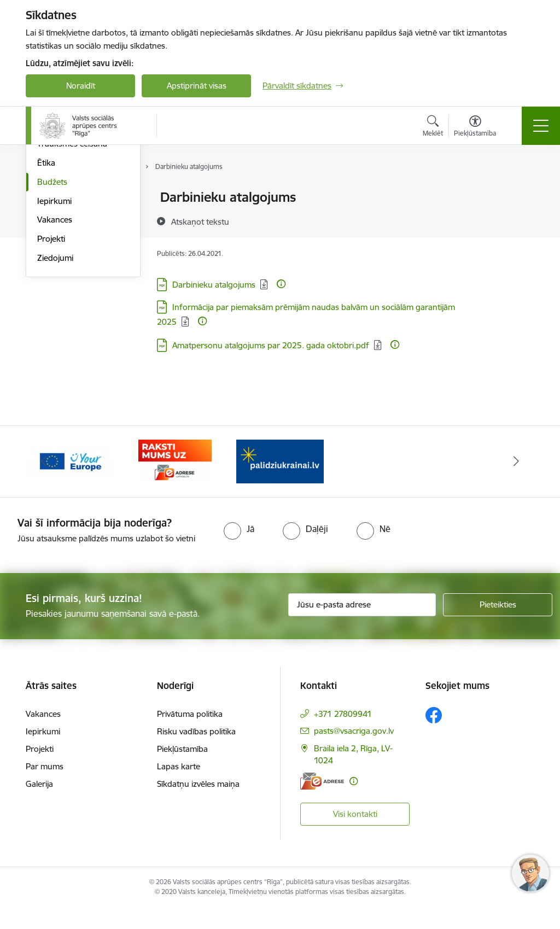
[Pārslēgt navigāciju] (541, 126)
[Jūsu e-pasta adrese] (362, 625)
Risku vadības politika (196, 752)
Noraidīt (81, 86)
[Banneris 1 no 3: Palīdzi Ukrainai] (280, 481)
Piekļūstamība (182, 770)
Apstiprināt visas (197, 86)
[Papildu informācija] (281, 284)
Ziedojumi (55, 388)
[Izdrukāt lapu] (519, 193)
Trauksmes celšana (72, 274)
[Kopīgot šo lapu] (519, 220)
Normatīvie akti (65, 255)
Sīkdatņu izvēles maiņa (198, 805)
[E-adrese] (322, 801)
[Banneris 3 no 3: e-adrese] (175, 481)
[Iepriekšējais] (44, 482)
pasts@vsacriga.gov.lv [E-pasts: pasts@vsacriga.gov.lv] (354, 752)
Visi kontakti (355, 834)
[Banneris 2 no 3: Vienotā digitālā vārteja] (70, 481)
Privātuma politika (190, 735)
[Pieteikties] (498, 625)
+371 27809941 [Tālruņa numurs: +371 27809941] (343, 735)
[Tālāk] (516, 482)
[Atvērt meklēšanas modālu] (433, 127)
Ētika (46, 293)
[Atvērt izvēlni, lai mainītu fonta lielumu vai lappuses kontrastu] (475, 127)
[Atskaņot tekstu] (200, 221)
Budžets (52, 312)
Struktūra (55, 198)
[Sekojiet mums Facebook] (434, 736)
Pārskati (52, 236)
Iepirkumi (54, 331)
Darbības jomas (66, 217)
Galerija (39, 805)
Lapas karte (179, 787)
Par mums (45, 787)
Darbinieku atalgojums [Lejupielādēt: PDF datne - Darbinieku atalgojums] (214, 285)
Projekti (51, 369)
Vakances (55, 350)
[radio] (239, 549)
